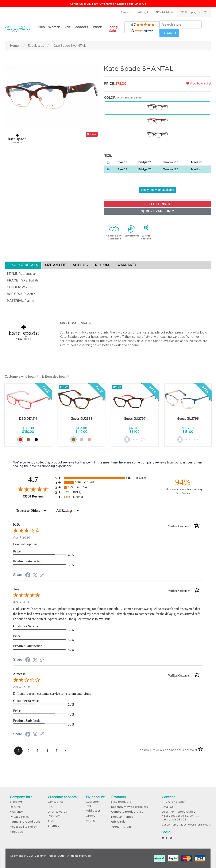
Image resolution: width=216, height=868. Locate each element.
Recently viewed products (130, 807)
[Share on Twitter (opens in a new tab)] (35, 575)
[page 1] (18, 751)
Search (169, 33)
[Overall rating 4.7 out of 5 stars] (33, 489)
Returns (15, 807)
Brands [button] (97, 27)
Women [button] (54, 27)
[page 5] (56, 751)
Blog (51, 821)
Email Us (168, 807)
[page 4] (47, 751)
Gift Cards (118, 822)
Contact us (56, 802)
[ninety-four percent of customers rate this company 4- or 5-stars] (183, 486)
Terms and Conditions (25, 822)
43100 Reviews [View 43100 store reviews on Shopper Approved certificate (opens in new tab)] (38, 496)
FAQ (51, 807)
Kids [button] (67, 27)
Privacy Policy (20, 817)
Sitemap (54, 826)
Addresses (93, 811)
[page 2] (28, 751)
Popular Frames (122, 817)
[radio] (108, 478)
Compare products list (127, 812)
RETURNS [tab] (103, 265)
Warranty (16, 812)
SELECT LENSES (158, 204)
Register (126, 12)
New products (121, 802)
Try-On (64, 387)
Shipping (16, 802)
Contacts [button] (81, 27)
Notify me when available (158, 190)
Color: (110, 98)
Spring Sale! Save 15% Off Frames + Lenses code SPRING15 (108, 4)
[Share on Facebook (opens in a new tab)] (28, 575)
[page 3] (38, 751)
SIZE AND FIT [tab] (55, 265)
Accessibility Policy (23, 827)
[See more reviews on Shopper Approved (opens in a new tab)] (42, 575)
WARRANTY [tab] (127, 265)
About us (16, 832)
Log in (144, 12)
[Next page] (66, 751)
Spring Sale (113, 29)
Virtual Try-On (121, 827)
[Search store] (181, 25)
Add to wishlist (199, 83)
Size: (108, 156)
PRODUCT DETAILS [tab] (23, 265)
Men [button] (41, 27)
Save (92, 134)
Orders (91, 816)
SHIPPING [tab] (80, 265)
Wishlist (91, 821)
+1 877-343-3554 (174, 802)
